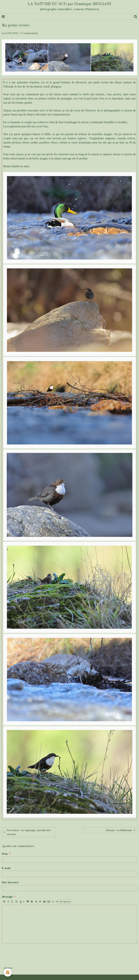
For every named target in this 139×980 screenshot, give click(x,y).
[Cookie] (8, 972)
